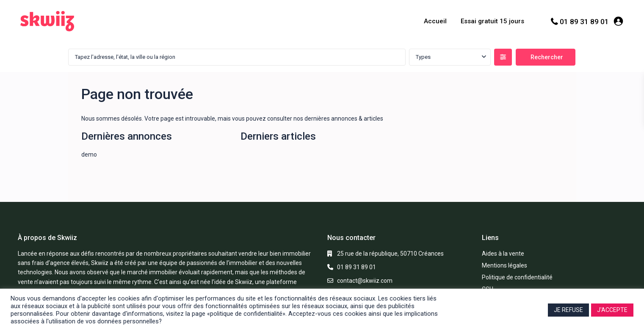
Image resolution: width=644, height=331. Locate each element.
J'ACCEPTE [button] (612, 310)
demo (89, 154)
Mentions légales (504, 265)
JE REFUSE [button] (568, 310)
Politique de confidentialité (517, 277)
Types (423, 57)
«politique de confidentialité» (246, 314)
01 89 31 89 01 (584, 22)
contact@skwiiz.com (365, 281)
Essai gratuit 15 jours (492, 21)
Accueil (435, 21)
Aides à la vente (503, 254)
